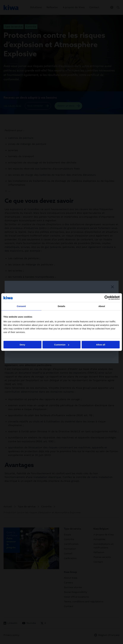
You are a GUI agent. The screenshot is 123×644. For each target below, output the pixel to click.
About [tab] (102, 306)
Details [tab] (62, 306)
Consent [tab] (21, 306)
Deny (22, 345)
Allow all (101, 345)
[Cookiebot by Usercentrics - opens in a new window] (107, 298)
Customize (62, 345)
